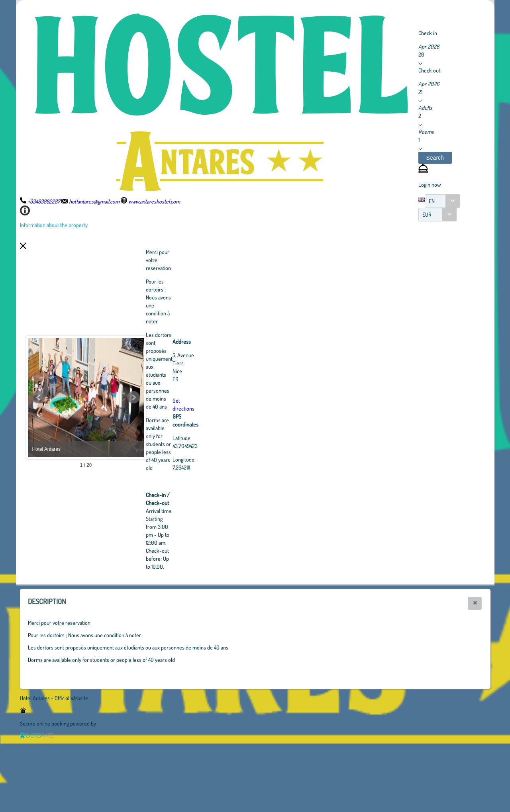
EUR (427, 214)
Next (177, 397)
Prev (39, 397)
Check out (429, 70)
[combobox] (442, 201)
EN (432, 201)
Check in (428, 33)
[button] (435, 158)
